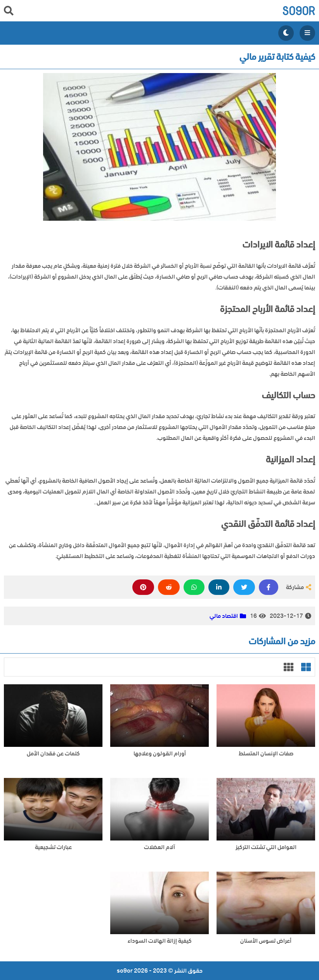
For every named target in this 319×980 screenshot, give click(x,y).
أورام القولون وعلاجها (160, 754)
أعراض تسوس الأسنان (266, 941)
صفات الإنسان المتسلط (266, 754)
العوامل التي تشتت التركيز (266, 847)
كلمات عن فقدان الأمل (53, 754)
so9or (299, 11)
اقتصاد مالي (224, 616)
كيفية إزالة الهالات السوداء (160, 941)
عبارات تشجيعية (53, 847)
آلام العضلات (159, 847)
